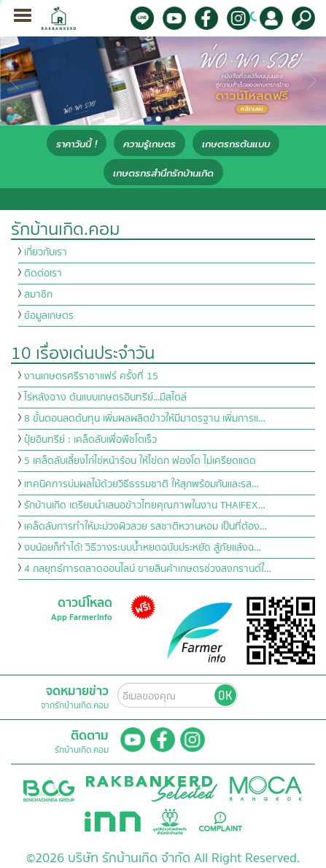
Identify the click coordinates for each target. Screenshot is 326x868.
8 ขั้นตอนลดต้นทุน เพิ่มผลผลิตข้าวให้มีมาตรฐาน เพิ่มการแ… (145, 419)
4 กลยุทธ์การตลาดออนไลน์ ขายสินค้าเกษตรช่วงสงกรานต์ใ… (148, 569)
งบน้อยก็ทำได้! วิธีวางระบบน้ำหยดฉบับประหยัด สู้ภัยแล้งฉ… (143, 548)
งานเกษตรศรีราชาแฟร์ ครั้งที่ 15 (91, 376)
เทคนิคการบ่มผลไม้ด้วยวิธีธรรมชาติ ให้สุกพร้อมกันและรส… (141, 484)
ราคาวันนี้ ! (77, 144)
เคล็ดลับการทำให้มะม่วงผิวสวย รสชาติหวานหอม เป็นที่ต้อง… (145, 527)
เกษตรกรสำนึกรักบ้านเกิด (163, 173)
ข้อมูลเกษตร (49, 316)
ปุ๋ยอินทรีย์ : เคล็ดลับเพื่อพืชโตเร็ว (90, 440)
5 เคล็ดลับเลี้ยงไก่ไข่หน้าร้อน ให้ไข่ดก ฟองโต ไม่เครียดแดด (140, 461)
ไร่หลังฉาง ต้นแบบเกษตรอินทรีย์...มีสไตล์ (105, 398)
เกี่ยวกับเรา (46, 252)
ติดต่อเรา (43, 274)
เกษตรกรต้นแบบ (236, 144)
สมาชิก (38, 295)
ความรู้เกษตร (150, 144)
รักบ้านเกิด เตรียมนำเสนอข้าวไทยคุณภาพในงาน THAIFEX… (145, 505)
